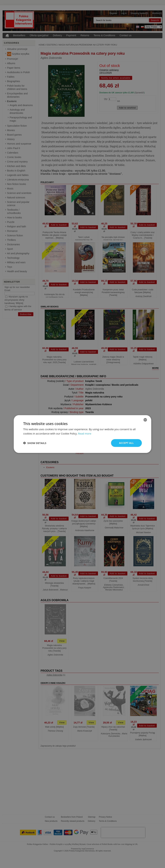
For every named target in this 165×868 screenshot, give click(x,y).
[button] (35, 443)
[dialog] (82, 434)
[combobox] (145, 420)
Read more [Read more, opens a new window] (85, 433)
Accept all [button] (126, 443)
